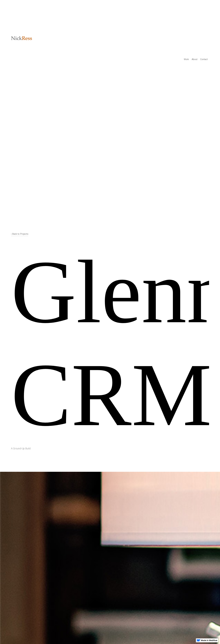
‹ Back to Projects (20, 234)
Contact (204, 59)
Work (186, 59)
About (195, 59)
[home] (21, 39)
